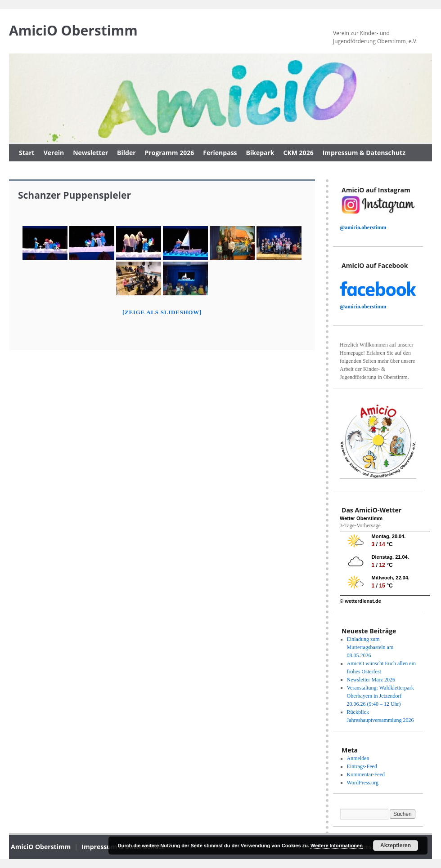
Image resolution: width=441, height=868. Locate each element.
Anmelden (358, 758)
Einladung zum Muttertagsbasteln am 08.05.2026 (370, 647)
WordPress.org (363, 783)
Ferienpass (220, 153)
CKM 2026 (299, 153)
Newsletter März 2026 (371, 680)
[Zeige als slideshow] (162, 312)
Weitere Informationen (337, 846)
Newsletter (90, 153)
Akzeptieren (396, 846)
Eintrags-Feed (362, 766)
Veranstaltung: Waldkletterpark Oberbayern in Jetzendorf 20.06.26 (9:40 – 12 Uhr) (380, 696)
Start (27, 153)
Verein (54, 153)
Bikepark (260, 153)
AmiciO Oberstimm (73, 30)
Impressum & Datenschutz (364, 153)
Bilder (126, 153)
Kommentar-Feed (366, 775)
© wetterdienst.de (360, 601)
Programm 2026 (170, 153)
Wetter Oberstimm (361, 518)
